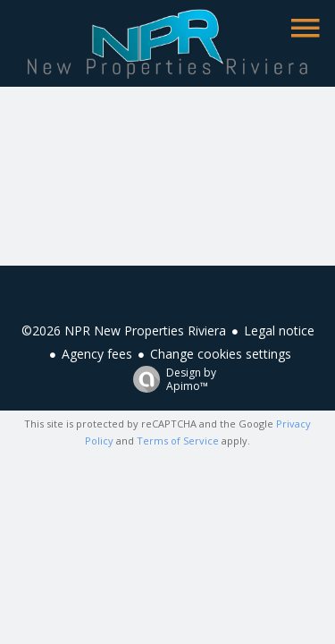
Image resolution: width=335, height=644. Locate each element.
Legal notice (279, 330)
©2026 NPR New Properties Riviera (124, 330)
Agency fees (97, 354)
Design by (170, 379)
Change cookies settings (221, 354)
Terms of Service (178, 441)
